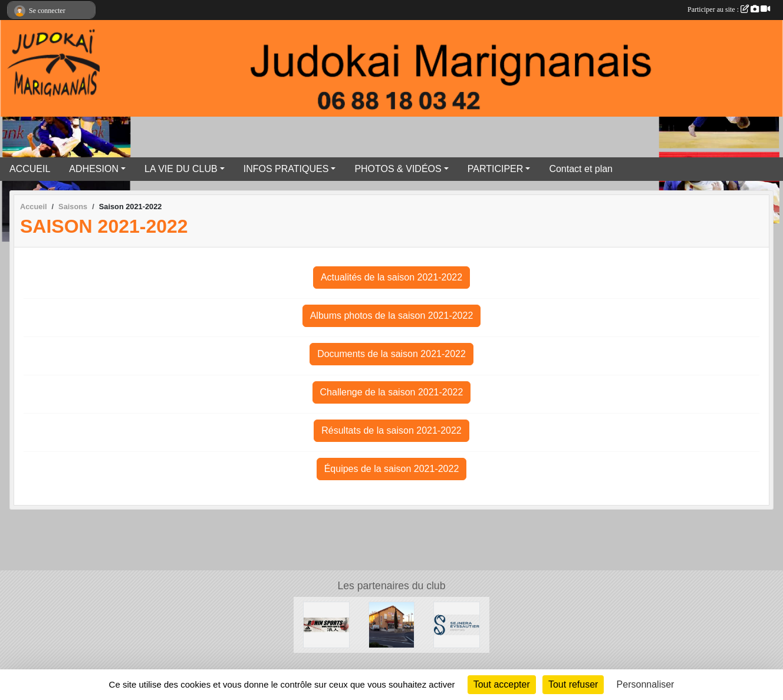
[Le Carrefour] (392, 624)
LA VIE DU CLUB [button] (181, 169)
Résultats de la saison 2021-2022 (391, 430)
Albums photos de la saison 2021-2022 (392, 316)
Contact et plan (581, 169)
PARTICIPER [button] (496, 169)
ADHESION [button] (94, 169)
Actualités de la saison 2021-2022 (391, 277)
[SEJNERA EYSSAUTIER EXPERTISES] (457, 624)
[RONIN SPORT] (326, 624)
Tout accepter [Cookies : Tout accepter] (502, 684)
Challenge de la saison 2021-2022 (392, 392)
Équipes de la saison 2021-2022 (392, 469)
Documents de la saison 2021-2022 (391, 354)
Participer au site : (729, 9)
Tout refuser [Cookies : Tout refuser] (573, 684)
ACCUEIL (30, 169)
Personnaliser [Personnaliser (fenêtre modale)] (646, 684)
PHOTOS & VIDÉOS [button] (398, 169)
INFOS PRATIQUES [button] (286, 169)
